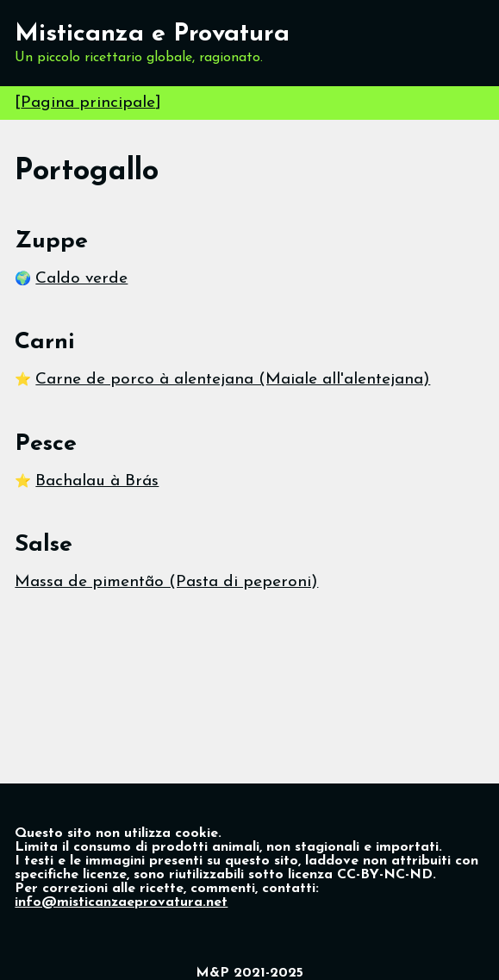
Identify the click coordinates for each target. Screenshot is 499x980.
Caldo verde (81, 279)
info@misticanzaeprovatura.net (121, 902)
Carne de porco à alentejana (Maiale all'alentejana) (233, 380)
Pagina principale (88, 103)
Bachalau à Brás (97, 481)
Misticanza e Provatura (152, 34)
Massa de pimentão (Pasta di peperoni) (166, 582)
